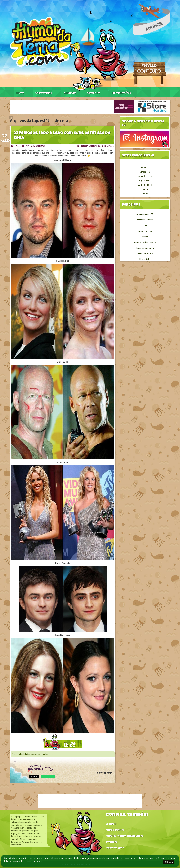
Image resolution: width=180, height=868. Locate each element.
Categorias (44, 93)
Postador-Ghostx (87, 146)
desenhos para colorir (145, 248)
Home (20, 93)
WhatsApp (48, 777)
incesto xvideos (145, 231)
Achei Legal (145, 172)
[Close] (11, 118)
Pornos (112, 842)
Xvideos (145, 225)
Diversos (111, 146)
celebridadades (23, 754)
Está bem (169, 862)
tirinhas (145, 168)
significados (145, 180)
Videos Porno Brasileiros (125, 836)
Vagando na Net (145, 176)
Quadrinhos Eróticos (145, 254)
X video (111, 824)
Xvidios (145, 194)
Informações (121, 93)
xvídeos (145, 237)
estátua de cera (38, 754)
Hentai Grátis (145, 259)
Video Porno (115, 830)
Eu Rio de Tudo (145, 185)
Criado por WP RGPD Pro (34, 861)
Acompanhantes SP (145, 214)
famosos (49, 754)
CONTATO (94, 93)
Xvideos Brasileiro (145, 220)
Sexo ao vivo (115, 848)
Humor (145, 189)
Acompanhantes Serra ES (145, 242)
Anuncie (70, 93)
